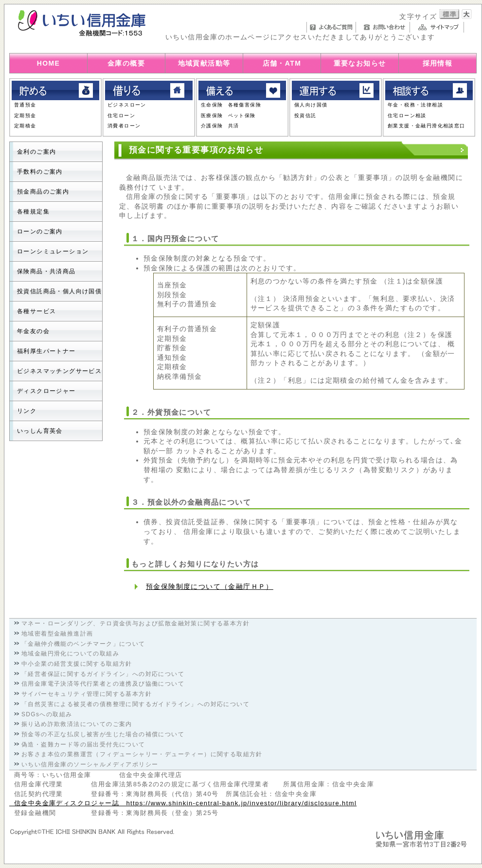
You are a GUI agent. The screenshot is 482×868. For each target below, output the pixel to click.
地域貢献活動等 (204, 63)
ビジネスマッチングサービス (59, 371)
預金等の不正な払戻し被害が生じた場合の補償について (103, 734)
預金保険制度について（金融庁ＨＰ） (210, 586)
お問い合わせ (385, 27)
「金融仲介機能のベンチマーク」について (83, 644)
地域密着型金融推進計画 (57, 634)
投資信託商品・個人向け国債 (59, 291)
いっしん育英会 (40, 431)
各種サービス (36, 311)
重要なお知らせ (360, 63)
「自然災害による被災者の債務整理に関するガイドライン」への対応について (135, 704)
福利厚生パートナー (46, 351)
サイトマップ (439, 27)
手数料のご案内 (40, 172)
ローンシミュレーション (53, 251)
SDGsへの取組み (47, 714)
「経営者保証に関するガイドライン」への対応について (103, 674)
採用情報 (438, 63)
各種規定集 (33, 212)
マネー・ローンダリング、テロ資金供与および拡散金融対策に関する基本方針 (135, 623)
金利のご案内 (36, 152)
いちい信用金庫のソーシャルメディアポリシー (90, 764)
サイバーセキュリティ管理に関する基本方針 (87, 694)
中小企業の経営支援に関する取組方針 (77, 664)
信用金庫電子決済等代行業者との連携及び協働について (103, 684)
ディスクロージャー (46, 391)
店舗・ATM (282, 63)
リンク (27, 411)
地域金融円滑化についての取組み (70, 654)
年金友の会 (33, 331)
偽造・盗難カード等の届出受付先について (83, 744)
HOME (49, 63)
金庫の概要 (126, 63)
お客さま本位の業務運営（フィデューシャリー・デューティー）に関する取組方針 (142, 754)
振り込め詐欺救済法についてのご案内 (77, 724)
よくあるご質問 (331, 27)
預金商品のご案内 (43, 192)
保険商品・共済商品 (46, 271)
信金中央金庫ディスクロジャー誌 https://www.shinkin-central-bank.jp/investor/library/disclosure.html (183, 803)
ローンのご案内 (40, 231)
